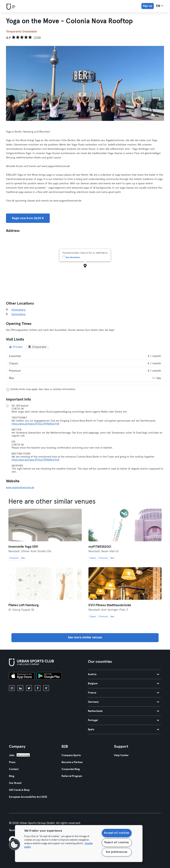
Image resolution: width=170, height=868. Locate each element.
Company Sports (71, 755)
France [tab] (124, 693)
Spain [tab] (124, 729)
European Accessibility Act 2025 (28, 797)
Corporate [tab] (37, 347)
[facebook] (38, 688)
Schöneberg (19, 310)
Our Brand (15, 783)
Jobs (12, 755)
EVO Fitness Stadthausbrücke (110, 605)
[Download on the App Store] (22, 676)
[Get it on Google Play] (49, 676)
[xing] (46, 688)
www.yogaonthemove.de (20, 488)
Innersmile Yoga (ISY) (23, 547)
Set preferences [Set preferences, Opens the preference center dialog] (117, 852)
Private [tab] (16, 347)
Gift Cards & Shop (19, 790)
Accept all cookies (117, 833)
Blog (12, 776)
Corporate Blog (71, 769)
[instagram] (12, 688)
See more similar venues (85, 638)
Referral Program (72, 776)
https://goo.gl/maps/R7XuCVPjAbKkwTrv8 (35, 424)
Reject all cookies (117, 843)
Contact (14, 769)
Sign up (148, 6)
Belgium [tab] (124, 684)
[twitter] (29, 688)
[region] (79, 844)
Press (12, 762)
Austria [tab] (124, 674)
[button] (14, 845)
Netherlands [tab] (124, 711)
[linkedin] (20, 688)
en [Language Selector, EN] (160, 6)
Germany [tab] (124, 702)
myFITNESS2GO (100, 547)
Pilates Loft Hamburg (24, 605)
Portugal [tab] (124, 720)
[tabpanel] (85, 367)
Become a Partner (72, 762)
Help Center (121, 755)
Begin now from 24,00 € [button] (28, 218)
